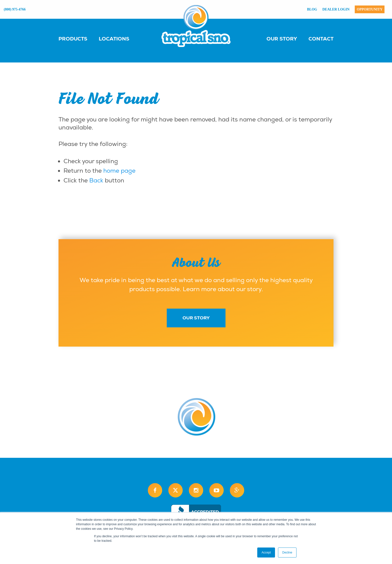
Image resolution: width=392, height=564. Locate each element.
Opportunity (370, 9)
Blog (312, 9)
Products (73, 39)
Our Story (282, 39)
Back (96, 180)
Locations (114, 39)
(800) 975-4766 (15, 9)
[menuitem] (78, 38)
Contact (321, 39)
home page (119, 171)
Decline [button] (287, 553)
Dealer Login (336, 9)
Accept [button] (266, 553)
